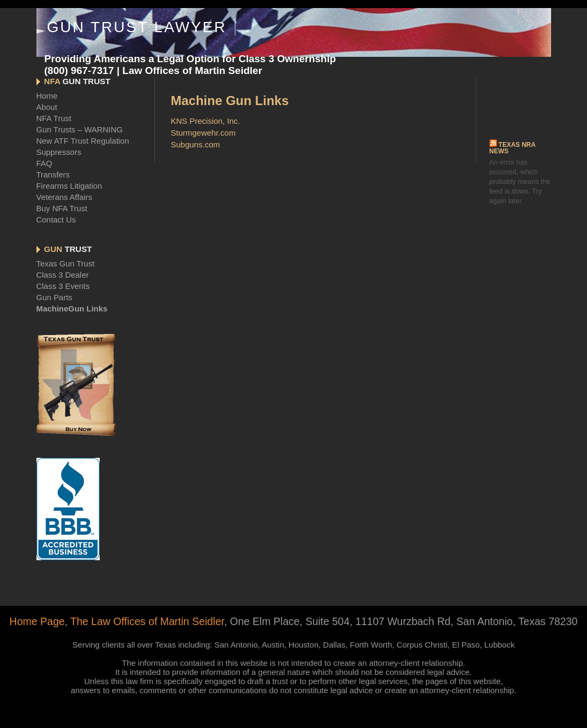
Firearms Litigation (69, 186)
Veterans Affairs (64, 197)
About (47, 107)
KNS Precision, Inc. (206, 121)
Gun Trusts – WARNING (80, 129)
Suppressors (59, 152)
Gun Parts (54, 297)
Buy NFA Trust (62, 208)
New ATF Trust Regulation (83, 141)
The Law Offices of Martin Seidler (147, 621)
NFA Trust (54, 118)
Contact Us (56, 220)
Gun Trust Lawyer (136, 27)
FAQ (44, 163)
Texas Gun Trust (66, 263)
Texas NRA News (512, 148)
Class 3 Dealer (63, 275)
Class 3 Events (63, 286)
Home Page (37, 621)
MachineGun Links (72, 309)
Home (47, 96)
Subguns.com (196, 144)
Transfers (53, 174)
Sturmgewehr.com (203, 133)
